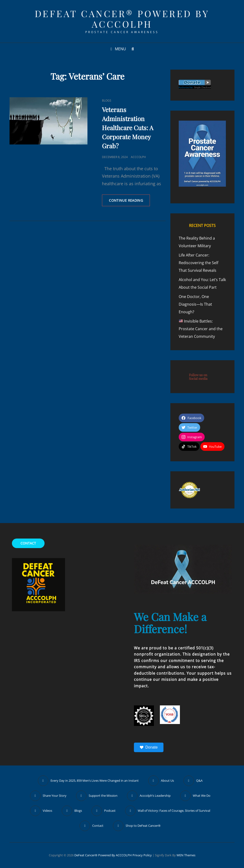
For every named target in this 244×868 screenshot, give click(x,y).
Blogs (107, 100)
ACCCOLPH (138, 157)
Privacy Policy (142, 855)
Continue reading (129, 202)
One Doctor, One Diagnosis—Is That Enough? (195, 304)
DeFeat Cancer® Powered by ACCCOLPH (122, 19)
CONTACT (28, 543)
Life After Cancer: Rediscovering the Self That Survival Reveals (198, 263)
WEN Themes (186, 855)
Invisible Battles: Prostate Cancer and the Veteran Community (201, 329)
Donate (149, 747)
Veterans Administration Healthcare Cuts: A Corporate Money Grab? (128, 128)
